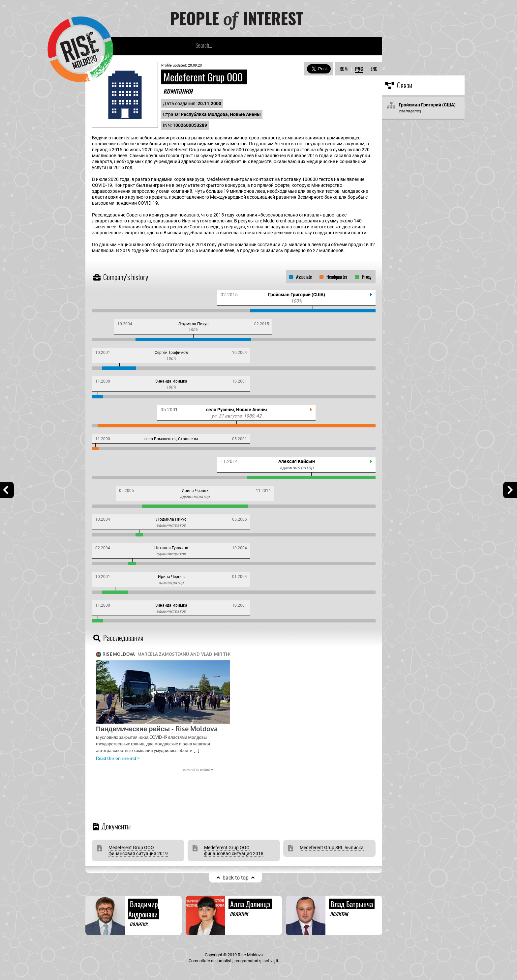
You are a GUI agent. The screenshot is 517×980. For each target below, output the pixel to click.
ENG (374, 69)
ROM (344, 69)
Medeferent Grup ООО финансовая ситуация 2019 (138, 850)
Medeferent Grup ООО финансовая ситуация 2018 (234, 850)
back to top (236, 878)
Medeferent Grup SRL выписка (332, 848)
